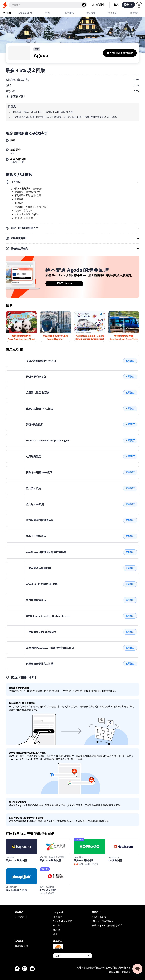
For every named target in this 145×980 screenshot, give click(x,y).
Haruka (78, 313)
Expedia (10, 841)
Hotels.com (114, 841)
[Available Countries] (72, 956)
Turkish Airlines (48, 870)
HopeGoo (79, 841)
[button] (72, 182)
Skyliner (45, 313)
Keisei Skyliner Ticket (120, 313)
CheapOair (12, 870)
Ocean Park (12, 313)
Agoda (9, 356)
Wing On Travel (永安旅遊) (54, 841)
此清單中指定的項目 (24, 211)
